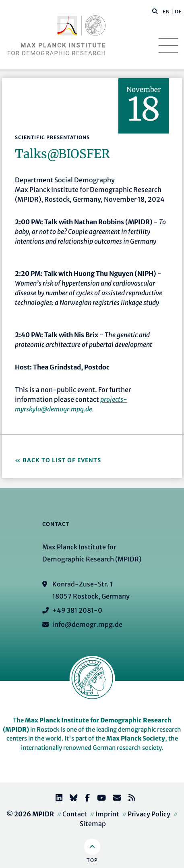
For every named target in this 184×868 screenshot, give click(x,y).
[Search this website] (151, 12)
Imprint (107, 814)
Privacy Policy (149, 814)
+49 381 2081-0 (77, 610)
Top (92, 860)
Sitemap (93, 824)
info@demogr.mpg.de (87, 624)
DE (178, 11)
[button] (155, 11)
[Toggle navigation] (168, 46)
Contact (75, 814)
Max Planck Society (136, 738)
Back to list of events (62, 460)
